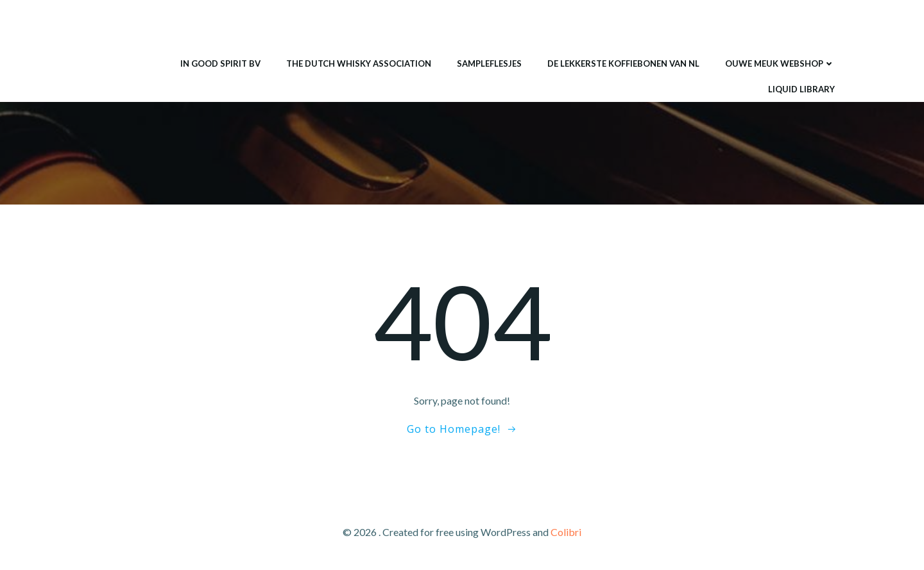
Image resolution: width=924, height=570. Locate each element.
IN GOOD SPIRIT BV (220, 63)
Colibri (566, 532)
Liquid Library (801, 89)
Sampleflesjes (489, 63)
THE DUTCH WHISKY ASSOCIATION (359, 63)
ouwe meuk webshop (780, 63)
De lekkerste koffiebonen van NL (623, 63)
